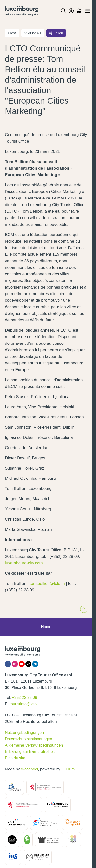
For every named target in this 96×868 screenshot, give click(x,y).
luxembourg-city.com (24, 563)
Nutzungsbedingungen (24, 733)
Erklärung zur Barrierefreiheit (30, 752)
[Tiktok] (28, 664)
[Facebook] (8, 664)
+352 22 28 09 (24, 698)
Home (46, 627)
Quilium (68, 769)
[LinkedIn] (35, 664)
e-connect (29, 769)
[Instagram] (15, 664)
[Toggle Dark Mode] (71, 11)
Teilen (56, 33)
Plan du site (15, 758)
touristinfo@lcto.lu (25, 704)
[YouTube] (22, 664)
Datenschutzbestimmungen (29, 739)
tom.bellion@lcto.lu (47, 583)
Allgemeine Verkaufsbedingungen (34, 745)
